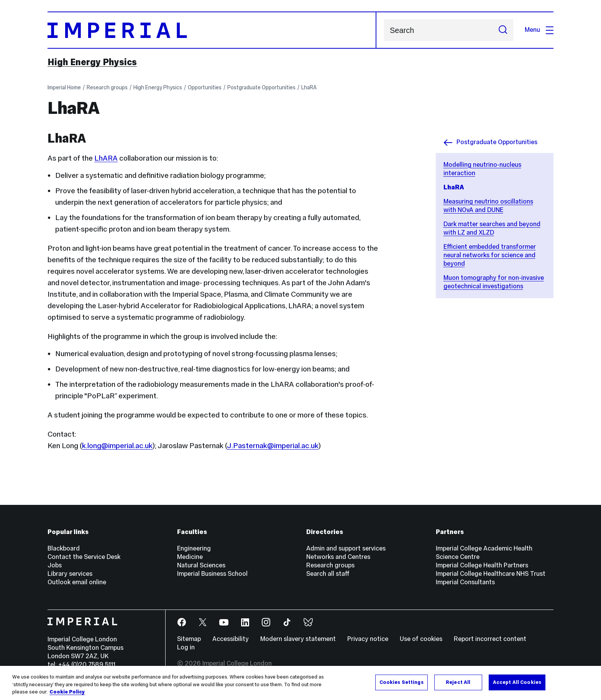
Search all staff (328, 574)
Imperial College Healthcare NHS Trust (491, 574)
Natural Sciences (201, 565)
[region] (300, 683)
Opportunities (205, 87)
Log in (186, 647)
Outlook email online (77, 582)
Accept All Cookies (517, 682)
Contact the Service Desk (84, 557)
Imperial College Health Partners (482, 565)
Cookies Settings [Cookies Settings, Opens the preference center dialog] (401, 682)
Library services (70, 574)
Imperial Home (64, 87)
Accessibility (231, 639)
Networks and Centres (338, 557)
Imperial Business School (212, 574)
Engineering (194, 548)
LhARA (106, 158)
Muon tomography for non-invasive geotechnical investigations (494, 282)
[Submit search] (503, 30)
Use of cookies (421, 639)
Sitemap (189, 639)
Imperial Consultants (465, 582)
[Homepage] (212, 30)
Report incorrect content (490, 639)
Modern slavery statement (298, 639)
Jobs (55, 565)
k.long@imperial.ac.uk (117, 445)
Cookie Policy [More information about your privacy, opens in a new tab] (67, 692)
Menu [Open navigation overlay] (539, 30)
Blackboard (64, 548)
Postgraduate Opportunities (261, 87)
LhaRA (309, 87)
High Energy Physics (92, 62)
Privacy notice (368, 639)
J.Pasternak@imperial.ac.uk (273, 445)
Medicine (190, 557)
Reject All (458, 682)
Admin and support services (346, 548)
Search (384, 30)
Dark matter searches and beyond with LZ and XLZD (492, 228)
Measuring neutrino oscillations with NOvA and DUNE (488, 206)
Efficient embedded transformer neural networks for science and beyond (490, 255)
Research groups (107, 87)
